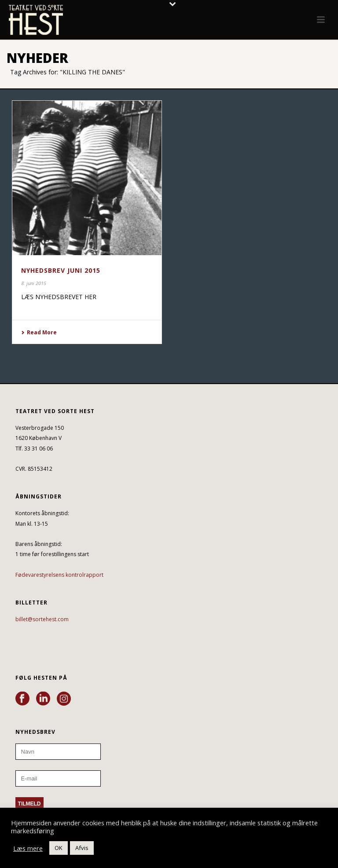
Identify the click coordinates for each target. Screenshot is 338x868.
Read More (39, 332)
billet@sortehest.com (42, 619)
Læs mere (28, 848)
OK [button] (59, 848)
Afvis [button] (82, 848)
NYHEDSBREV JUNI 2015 (61, 270)
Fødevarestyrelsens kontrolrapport (59, 575)
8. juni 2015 (34, 283)
